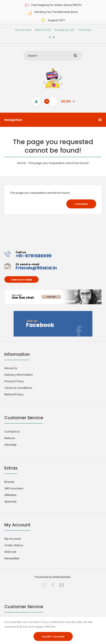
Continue (81, 204)
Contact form (21, 280)
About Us (11, 368)
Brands (9, 482)
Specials (11, 502)
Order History (14, 545)
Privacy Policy (14, 381)
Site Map (11, 445)
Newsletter (12, 558)
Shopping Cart (64, 30)
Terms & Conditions (18, 388)
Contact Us (12, 432)
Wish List (10, 552)
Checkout (84, 30)
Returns (10, 438)
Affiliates (10, 495)
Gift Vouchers (14, 488)
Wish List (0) (43, 30)
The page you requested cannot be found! (59, 163)
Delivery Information (19, 375)
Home (21, 163)
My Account (23, 30)
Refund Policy (14, 394)
